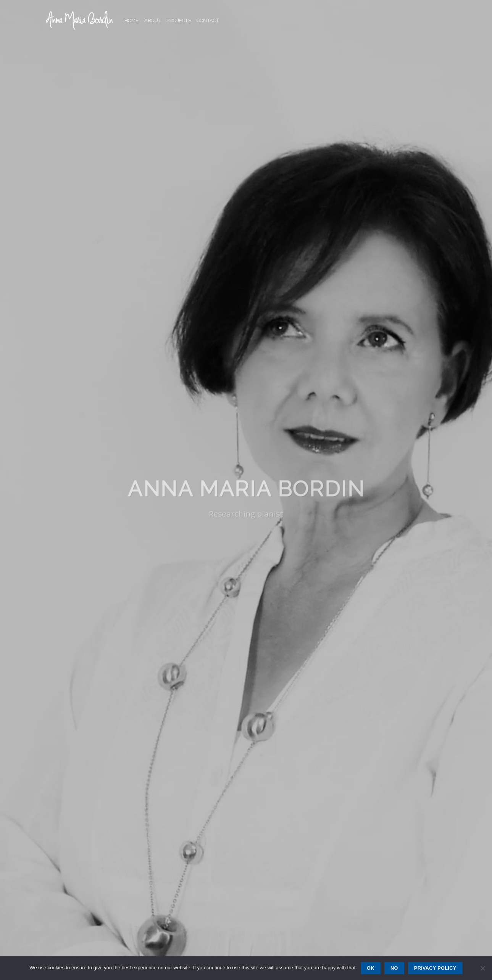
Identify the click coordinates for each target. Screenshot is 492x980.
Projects (179, 20)
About (153, 20)
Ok (371, 968)
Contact (208, 20)
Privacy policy (435, 968)
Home (132, 20)
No (394, 968)
